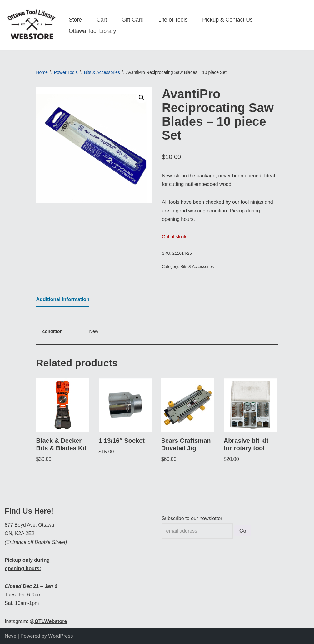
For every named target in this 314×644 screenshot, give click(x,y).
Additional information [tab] (63, 299)
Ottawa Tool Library (92, 31)
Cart (102, 20)
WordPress (60, 636)
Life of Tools (173, 20)
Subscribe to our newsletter (192, 518)
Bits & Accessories (102, 72)
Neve (10, 636)
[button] (142, 98)
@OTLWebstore (48, 621)
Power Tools (66, 72)
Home (42, 72)
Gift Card (132, 20)
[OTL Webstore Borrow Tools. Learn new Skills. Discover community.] (31, 25)
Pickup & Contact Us (227, 20)
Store (75, 20)
